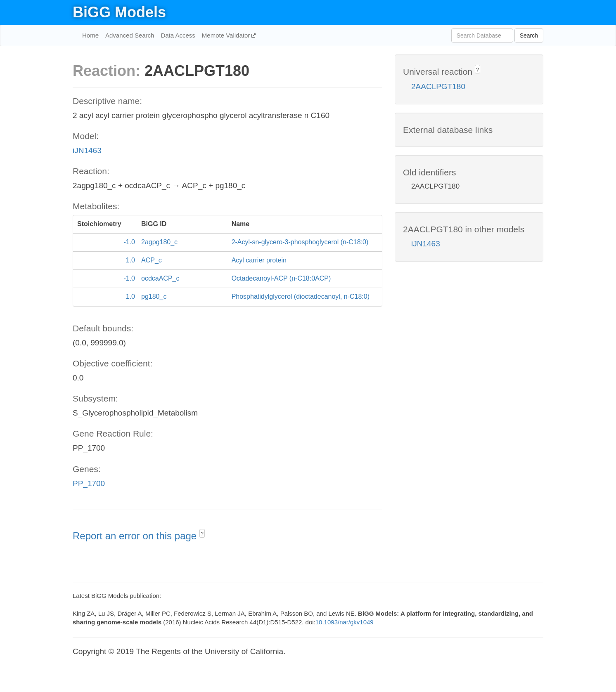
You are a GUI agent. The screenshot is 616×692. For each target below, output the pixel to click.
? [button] (202, 534)
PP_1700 (89, 483)
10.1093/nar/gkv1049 (345, 622)
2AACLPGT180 (438, 86)
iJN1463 (87, 150)
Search (529, 35)
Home (90, 35)
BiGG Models (119, 12)
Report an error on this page (136, 536)
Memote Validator (227, 35)
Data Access (178, 35)
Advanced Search (130, 35)
